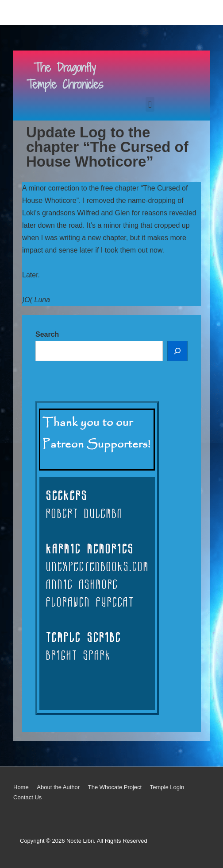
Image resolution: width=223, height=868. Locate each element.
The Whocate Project (115, 787)
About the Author (58, 787)
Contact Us (27, 797)
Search (47, 334)
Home (21, 787)
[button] (150, 104)
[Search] (177, 351)
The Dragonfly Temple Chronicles (65, 76)
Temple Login (167, 787)
